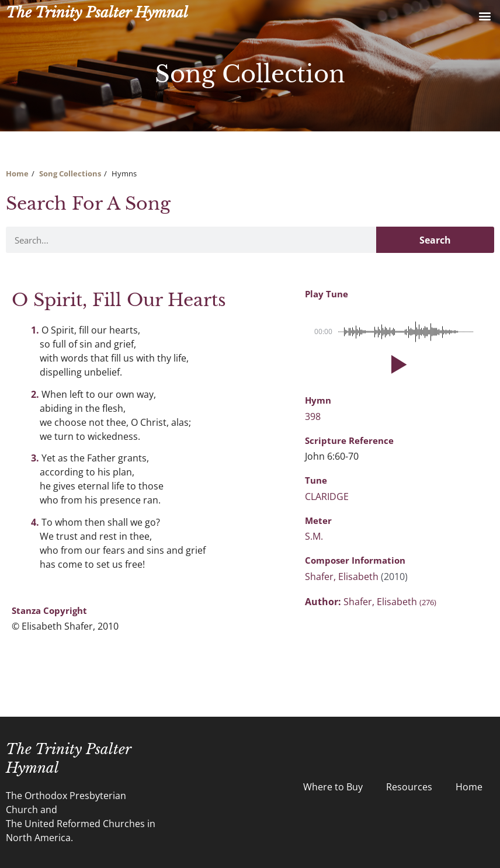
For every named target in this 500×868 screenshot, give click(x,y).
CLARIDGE (327, 497)
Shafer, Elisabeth (343, 577)
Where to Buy (333, 787)
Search (435, 240)
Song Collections (70, 173)
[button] (485, 15)
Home (17, 173)
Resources (409, 787)
